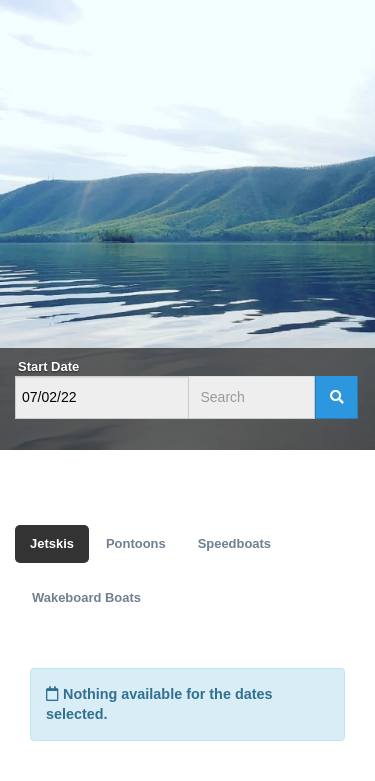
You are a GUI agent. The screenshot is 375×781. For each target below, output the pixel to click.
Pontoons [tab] (136, 543)
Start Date (48, 366)
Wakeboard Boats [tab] (86, 597)
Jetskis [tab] (52, 543)
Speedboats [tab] (234, 543)
